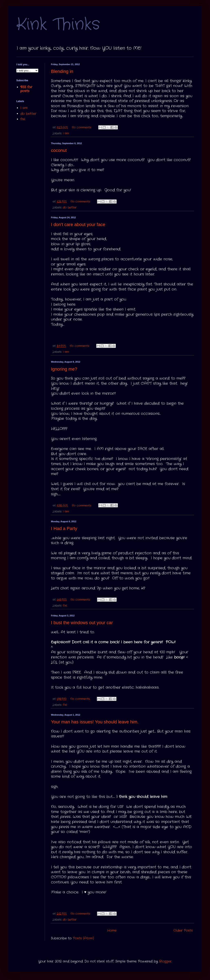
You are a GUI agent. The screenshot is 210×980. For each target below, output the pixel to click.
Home (112, 930)
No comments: (82, 127)
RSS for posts (26, 89)
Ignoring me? (64, 369)
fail (65, 606)
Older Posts (183, 930)
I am (66, 133)
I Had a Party (64, 528)
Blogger (165, 961)
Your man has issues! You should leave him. (95, 722)
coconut (59, 150)
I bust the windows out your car (82, 623)
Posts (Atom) (83, 938)
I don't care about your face (78, 224)
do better (70, 207)
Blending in (62, 71)
